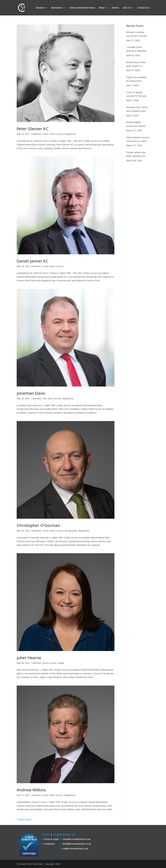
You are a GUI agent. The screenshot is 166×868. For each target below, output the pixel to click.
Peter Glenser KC (33, 129)
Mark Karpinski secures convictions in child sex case (138, 139)
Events (115, 8)
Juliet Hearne (29, 658)
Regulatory (70, 134)
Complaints (49, 844)
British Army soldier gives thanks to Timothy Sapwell (136, 64)
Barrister (37, 134)
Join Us (127, 8)
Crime (45, 134)
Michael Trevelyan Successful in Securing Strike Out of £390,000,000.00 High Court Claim (137, 34)
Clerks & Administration (82, 8)
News (102, 8)
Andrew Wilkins (31, 790)
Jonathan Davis (31, 393)
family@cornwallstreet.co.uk (77, 844)
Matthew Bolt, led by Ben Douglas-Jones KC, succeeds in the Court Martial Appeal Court (137, 109)
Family (61, 663)
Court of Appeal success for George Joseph (136, 94)
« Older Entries (24, 819)
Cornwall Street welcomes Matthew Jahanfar (136, 49)
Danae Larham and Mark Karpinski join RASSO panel (136, 154)
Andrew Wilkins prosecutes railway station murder (136, 124)
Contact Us (143, 8)
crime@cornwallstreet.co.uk (76, 839)
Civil (44, 398)
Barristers (57, 8)
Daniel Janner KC (33, 261)
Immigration (71, 531)
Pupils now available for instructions (136, 79)
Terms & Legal (51, 839)
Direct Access (56, 134)
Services (40, 8)
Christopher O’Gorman (38, 525)
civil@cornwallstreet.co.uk (75, 848)
